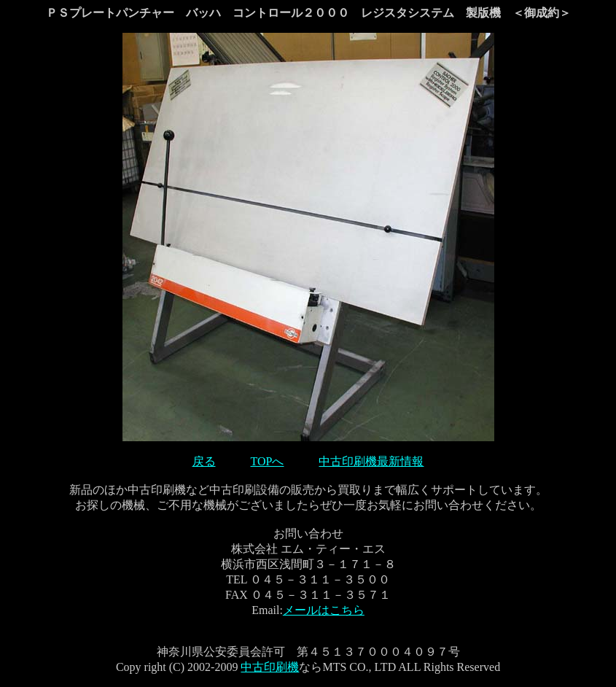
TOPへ (268, 461)
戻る (204, 461)
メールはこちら (324, 610)
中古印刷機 (270, 667)
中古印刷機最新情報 (371, 461)
